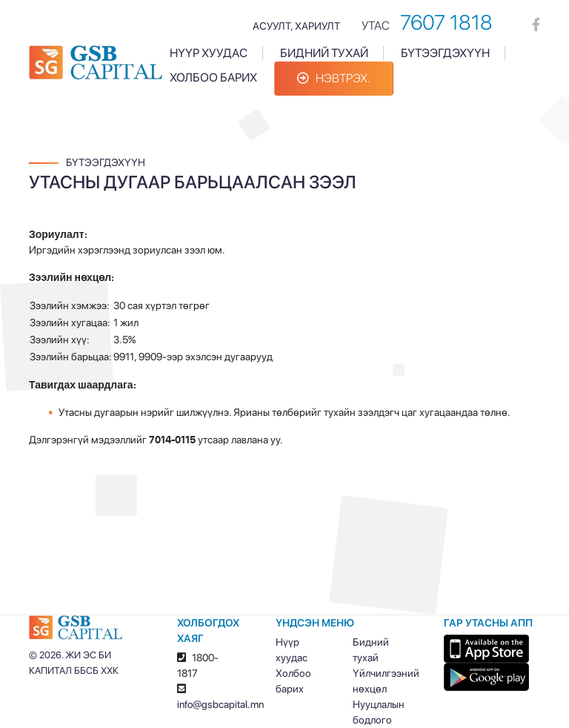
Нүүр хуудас (209, 53)
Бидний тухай (324, 53)
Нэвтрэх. (334, 78)
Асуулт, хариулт (296, 26)
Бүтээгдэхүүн (445, 53)
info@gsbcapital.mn (220, 704)
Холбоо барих (213, 77)
